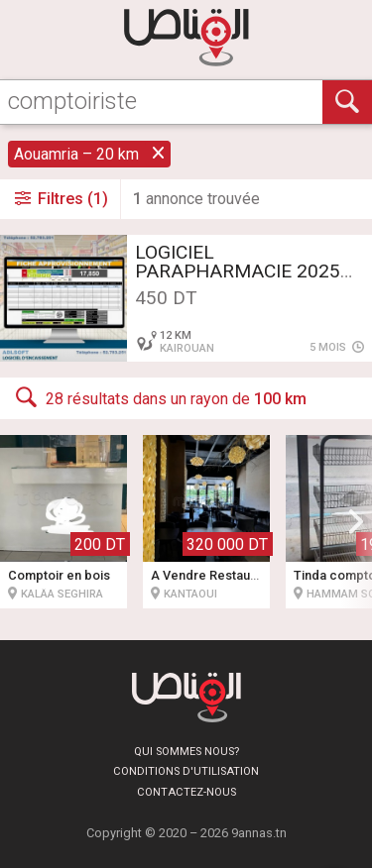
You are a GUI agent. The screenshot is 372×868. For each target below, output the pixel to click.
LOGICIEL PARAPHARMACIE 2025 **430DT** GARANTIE (238, 271)
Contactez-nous (186, 792)
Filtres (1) (60, 199)
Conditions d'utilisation (186, 771)
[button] (356, 521)
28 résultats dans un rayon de (159, 397)
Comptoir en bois (59, 575)
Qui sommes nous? (186, 752)
